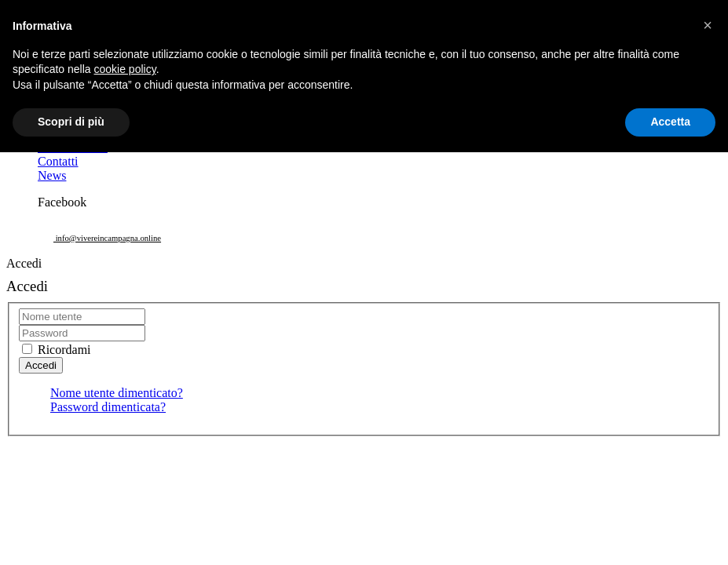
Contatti (58, 161)
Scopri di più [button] (71, 122)
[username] (82, 317)
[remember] (27, 349)
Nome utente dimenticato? (117, 393)
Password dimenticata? (108, 407)
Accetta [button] (670, 122)
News (52, 175)
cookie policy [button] (125, 69)
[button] (708, 25)
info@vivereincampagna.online (107, 238)
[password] (82, 333)
